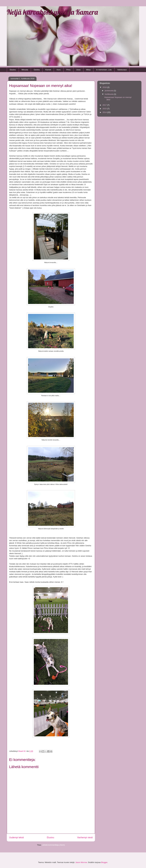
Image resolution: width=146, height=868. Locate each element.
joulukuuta (109, 91)
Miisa (88, 70)
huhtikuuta (109, 94)
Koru (59, 70)
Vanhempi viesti (85, 837)
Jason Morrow (81, 862)
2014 (105, 112)
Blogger (104, 862)
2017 (105, 105)
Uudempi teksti (16, 837)
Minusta (25, 70)
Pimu (68, 70)
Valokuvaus (122, 70)
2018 (105, 87)
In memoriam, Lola (104, 70)
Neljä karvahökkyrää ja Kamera (52, 12)
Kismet (48, 70)
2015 (105, 109)
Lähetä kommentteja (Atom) (53, 845)
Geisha (37, 70)
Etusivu (13, 70)
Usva (78, 70)
